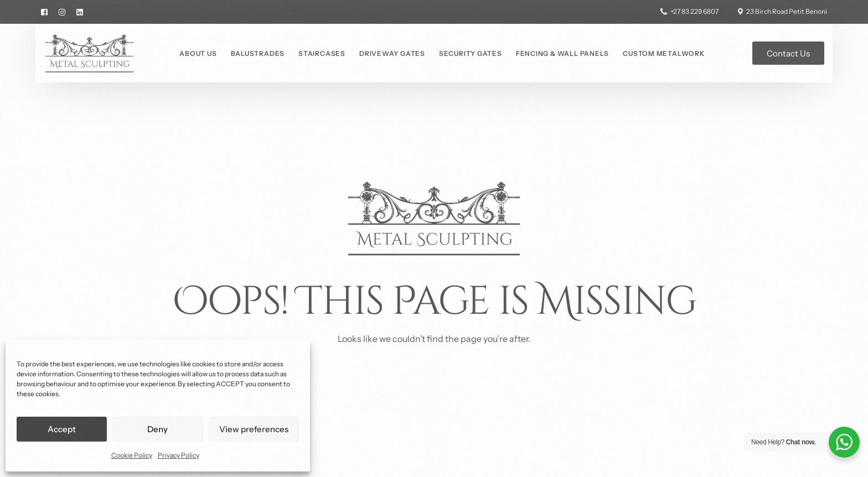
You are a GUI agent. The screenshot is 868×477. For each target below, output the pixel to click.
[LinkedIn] (80, 11)
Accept (62, 429)
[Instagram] (62, 11)
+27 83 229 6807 (694, 12)
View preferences (254, 429)
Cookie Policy (132, 455)
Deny (157, 429)
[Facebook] (47, 11)
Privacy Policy (179, 455)
